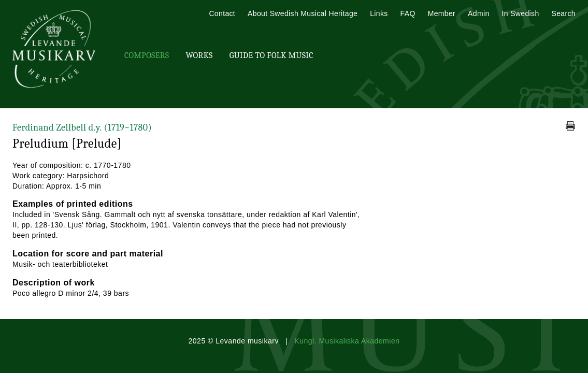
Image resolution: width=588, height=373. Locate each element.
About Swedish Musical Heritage (303, 13)
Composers (147, 55)
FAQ (408, 13)
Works (199, 55)
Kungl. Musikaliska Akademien (347, 341)
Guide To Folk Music (271, 55)
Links (379, 13)
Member (442, 13)
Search (564, 13)
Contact (222, 13)
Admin (478, 13)
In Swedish (521, 13)
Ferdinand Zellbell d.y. (82, 128)
